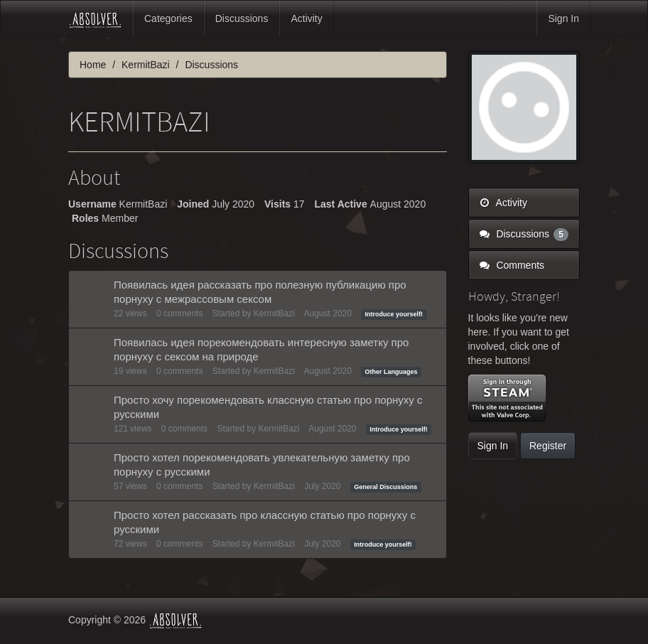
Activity (306, 18)
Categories (168, 18)
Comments (512, 265)
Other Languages (391, 372)
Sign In (563, 18)
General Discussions (385, 487)
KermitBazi (274, 313)
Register (548, 446)
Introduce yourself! (394, 314)
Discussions (242, 18)
